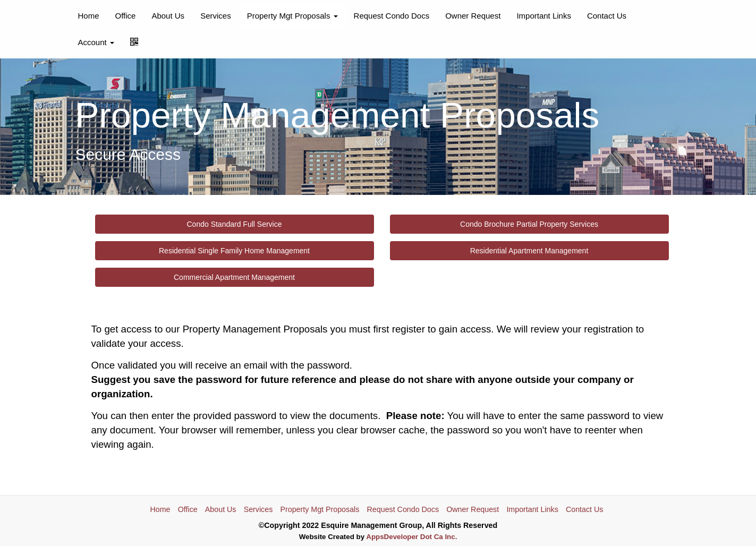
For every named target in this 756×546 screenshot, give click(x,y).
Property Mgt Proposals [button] (292, 16)
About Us (168, 16)
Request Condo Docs (392, 16)
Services (216, 16)
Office (126, 16)
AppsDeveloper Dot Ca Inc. (411, 537)
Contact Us (607, 16)
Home (89, 16)
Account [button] (96, 42)
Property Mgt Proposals (320, 509)
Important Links (544, 16)
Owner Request (473, 16)
